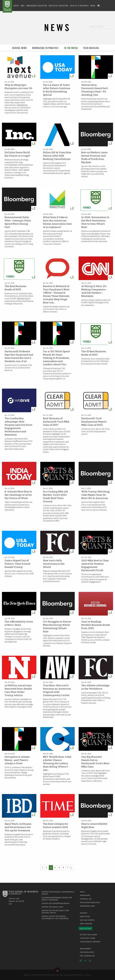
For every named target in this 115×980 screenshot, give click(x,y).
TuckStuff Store (88, 938)
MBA (23, 6)
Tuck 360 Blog (91, 48)
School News (19, 48)
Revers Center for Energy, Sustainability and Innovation (55, 917)
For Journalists (87, 956)
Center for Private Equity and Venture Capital (55, 912)
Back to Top (58, 970)
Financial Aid (86, 899)
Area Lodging (86, 924)
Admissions (85, 895)
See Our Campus (87, 920)
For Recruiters (87, 952)
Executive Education (58, 6)
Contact (84, 913)
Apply (82, 892)
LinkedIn (85, 961)
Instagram (81, 961)
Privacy (88, 975)
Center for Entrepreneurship (55, 903)
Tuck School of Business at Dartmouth (7, 6)
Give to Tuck (85, 929)
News (93, 6)
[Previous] (72, 868)
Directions (85, 916)
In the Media (71, 48)
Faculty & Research (79, 6)
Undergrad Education (37, 6)
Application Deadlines (90, 902)
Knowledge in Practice (45, 48)
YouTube (90, 961)
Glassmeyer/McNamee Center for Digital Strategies (57, 899)
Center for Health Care (52, 907)
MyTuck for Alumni (89, 935)
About (16, 6)
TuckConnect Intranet (90, 942)
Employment (85, 949)
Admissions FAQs (87, 906)
